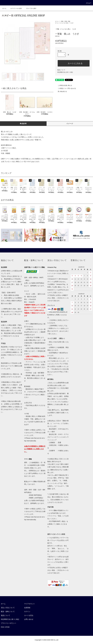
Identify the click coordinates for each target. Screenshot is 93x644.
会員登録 (27, 608)
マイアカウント (29, 604)
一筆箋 (62, 21)
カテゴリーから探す (15, 8)
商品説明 (23, 124)
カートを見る (29, 615)
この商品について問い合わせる (66, 88)
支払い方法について (8, 608)
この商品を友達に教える (64, 85)
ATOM (7, 627)
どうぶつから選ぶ (64, 23)
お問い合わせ (29, 619)
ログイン (27, 611)
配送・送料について (8, 611)
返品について (61, 70)
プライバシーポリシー (9, 623)
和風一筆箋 (67, 21)
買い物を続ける (61, 91)
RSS (3, 627)
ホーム (4, 8)
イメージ (70, 124)
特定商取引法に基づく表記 (65, 72)
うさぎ (72, 23)
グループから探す (30, 8)
